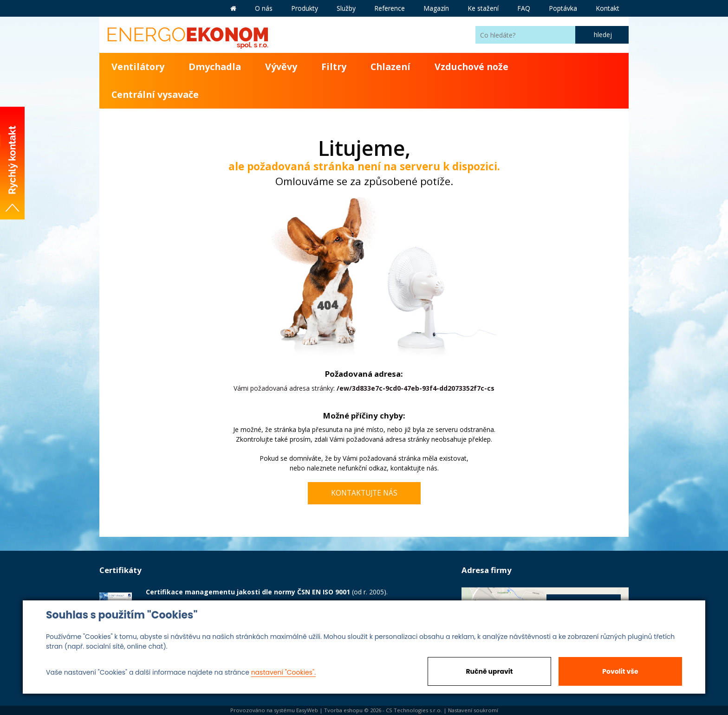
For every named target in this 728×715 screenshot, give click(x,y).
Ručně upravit (489, 671)
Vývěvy (281, 67)
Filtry (334, 67)
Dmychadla (215, 67)
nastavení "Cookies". (283, 672)
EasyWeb (307, 710)
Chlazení (390, 67)
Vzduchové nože (471, 67)
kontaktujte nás (414, 468)
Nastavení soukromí (473, 710)
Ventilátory (138, 67)
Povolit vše (620, 671)
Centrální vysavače (155, 94)
